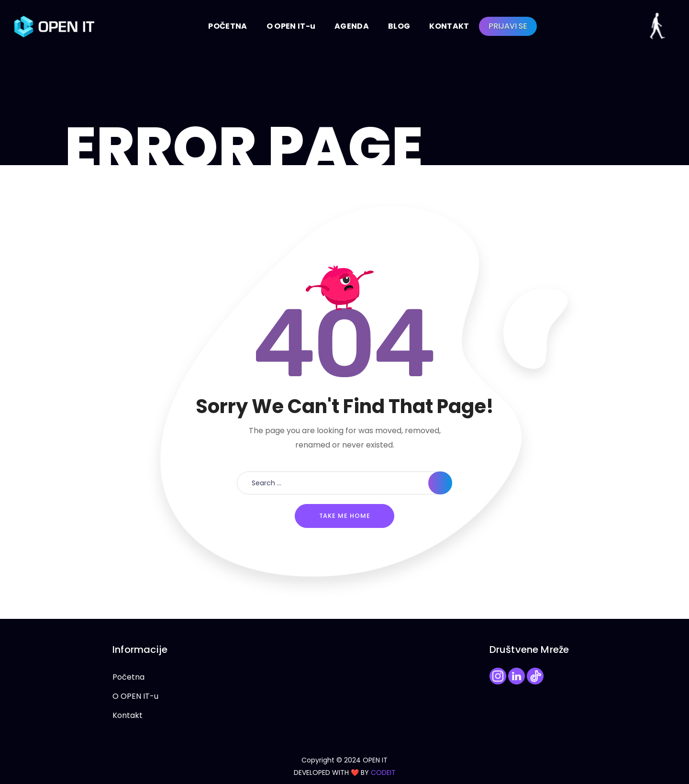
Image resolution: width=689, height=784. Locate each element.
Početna (128, 677)
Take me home (345, 516)
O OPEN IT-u (135, 696)
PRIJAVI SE (508, 26)
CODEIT (383, 773)
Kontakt (128, 715)
